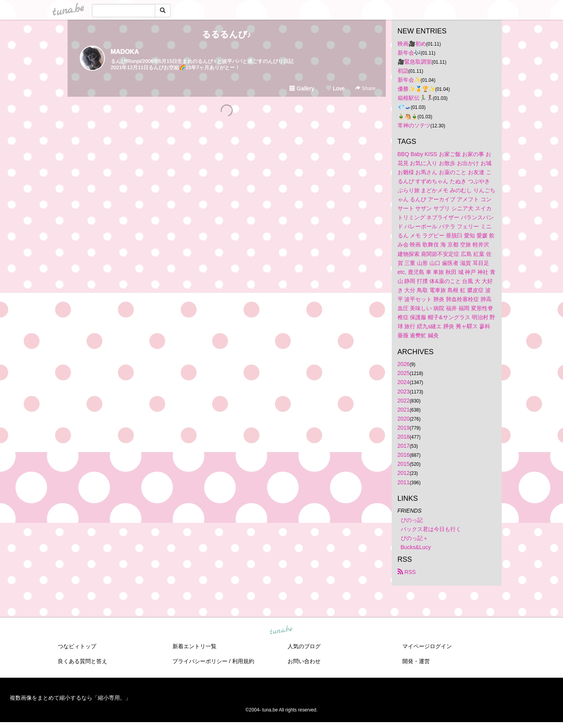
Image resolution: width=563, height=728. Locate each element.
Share (365, 88)
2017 (404, 446)
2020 (404, 419)
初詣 (403, 71)
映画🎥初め (412, 44)
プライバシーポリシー (200, 661)
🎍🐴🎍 (408, 116)
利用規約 (243, 661)
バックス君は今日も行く (431, 529)
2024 (404, 382)
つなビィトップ (77, 646)
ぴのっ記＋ (414, 538)
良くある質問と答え (83, 661)
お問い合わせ (304, 661)
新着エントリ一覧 (194, 646)
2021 (404, 410)
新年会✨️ (409, 80)
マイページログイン (427, 646)
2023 (404, 392)
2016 (404, 455)
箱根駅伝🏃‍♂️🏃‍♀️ (415, 98)
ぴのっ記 (412, 520)
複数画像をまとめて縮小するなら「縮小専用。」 (70, 698)
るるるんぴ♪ (227, 34)
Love (335, 88)
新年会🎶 (409, 53)
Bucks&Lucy (416, 547)
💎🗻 (404, 107)
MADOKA (125, 52)
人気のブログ (304, 646)
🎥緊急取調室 (415, 62)
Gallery (302, 88)
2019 (404, 428)
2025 (404, 373)
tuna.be (281, 630)
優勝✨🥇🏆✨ (416, 89)
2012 (404, 473)
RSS (407, 572)
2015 (404, 464)
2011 (404, 482)
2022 (404, 401)
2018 (404, 437)
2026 (404, 364)
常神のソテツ (414, 125)
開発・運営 (416, 661)
